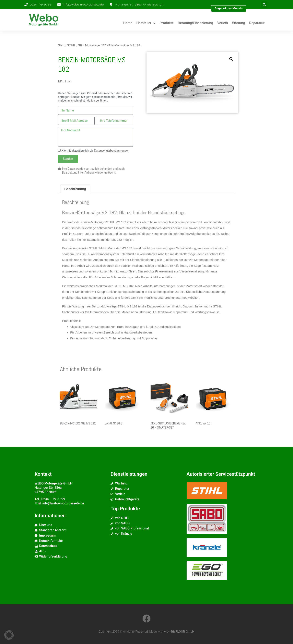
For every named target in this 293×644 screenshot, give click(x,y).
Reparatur (257, 23)
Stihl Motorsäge (89, 45)
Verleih (223, 23)
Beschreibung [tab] (75, 189)
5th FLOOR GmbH (182, 632)
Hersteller (146, 23)
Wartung (238, 23)
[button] (264, 5)
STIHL (71, 45)
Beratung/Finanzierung (195, 23)
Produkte (167, 23)
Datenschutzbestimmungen (112, 151)
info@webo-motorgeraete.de (63, 503)
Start (61, 45)
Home (128, 23)
